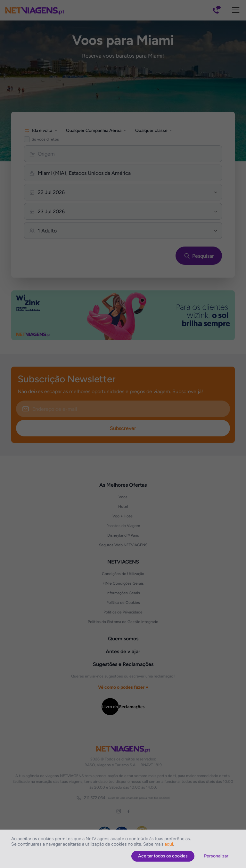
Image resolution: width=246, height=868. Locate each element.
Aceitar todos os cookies (163, 856)
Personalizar (216, 856)
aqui (169, 844)
